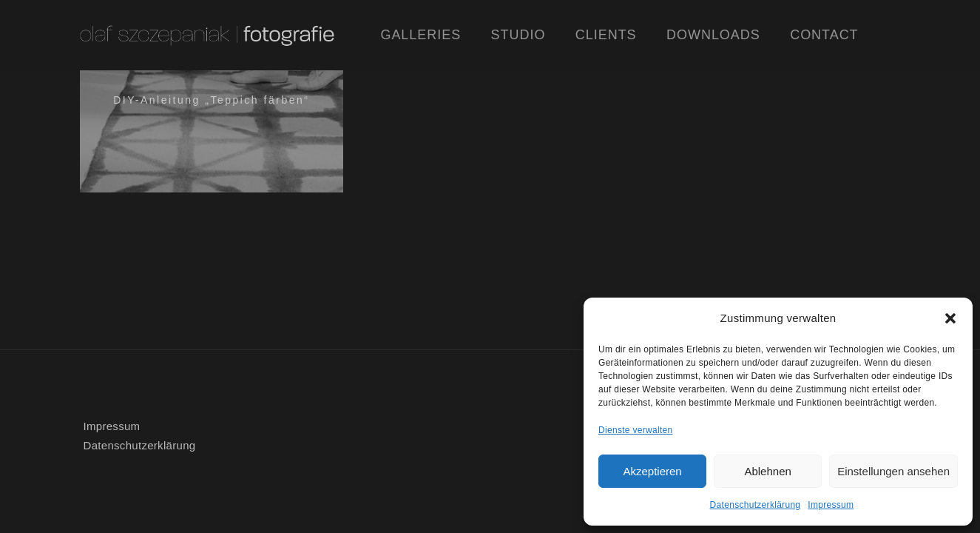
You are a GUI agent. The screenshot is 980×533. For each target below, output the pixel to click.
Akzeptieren (652, 471)
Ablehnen (767, 471)
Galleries (420, 35)
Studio (518, 35)
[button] (950, 318)
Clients (606, 35)
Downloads (713, 35)
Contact (824, 35)
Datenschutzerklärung (756, 505)
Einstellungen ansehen (893, 471)
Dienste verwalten (635, 430)
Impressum (831, 505)
